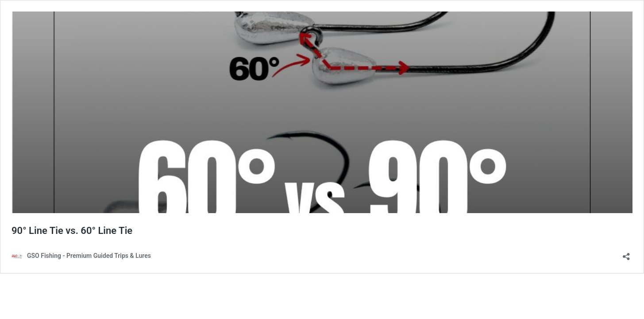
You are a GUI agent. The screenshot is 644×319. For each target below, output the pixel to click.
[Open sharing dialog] (626, 254)
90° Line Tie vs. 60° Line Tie (72, 231)
